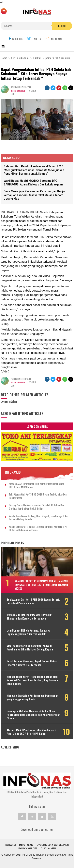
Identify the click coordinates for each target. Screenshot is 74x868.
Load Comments (37, 426)
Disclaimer (48, 848)
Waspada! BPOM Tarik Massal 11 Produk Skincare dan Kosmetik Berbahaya (29, 617)
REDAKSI (11, 845)
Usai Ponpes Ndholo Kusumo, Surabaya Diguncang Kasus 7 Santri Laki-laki (28, 632)
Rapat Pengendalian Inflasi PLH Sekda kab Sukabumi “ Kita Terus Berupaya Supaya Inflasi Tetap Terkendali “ (36, 74)
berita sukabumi (19, 91)
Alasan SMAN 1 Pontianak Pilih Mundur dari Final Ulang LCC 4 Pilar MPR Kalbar (37, 485)
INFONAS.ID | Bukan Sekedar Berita (42, 855)
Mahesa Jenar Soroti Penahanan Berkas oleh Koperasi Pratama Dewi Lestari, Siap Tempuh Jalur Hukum (32, 680)
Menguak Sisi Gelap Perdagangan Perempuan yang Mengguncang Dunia (32, 697)
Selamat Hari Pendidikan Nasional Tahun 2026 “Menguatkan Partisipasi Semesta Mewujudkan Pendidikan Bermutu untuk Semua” (34, 170)
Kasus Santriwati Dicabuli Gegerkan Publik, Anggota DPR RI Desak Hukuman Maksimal (38, 528)
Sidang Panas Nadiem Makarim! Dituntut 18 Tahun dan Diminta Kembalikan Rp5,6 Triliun (37, 507)
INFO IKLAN (26, 845)
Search (62, 26)
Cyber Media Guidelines (53, 845)
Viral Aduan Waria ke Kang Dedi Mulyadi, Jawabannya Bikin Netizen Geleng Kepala (38, 518)
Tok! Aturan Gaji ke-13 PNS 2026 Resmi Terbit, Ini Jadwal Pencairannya (38, 496)
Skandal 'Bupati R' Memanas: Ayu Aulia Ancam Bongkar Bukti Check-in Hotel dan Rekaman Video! (41, 585)
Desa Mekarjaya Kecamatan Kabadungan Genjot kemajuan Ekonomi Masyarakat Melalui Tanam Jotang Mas (35, 195)
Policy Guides (28, 848)
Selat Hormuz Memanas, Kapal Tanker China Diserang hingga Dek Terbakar (32, 663)
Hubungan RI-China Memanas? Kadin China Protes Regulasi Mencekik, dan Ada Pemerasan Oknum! (33, 715)
